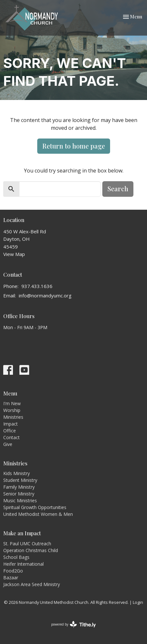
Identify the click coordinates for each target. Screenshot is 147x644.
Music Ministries (20, 500)
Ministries (13, 417)
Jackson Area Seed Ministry (32, 584)
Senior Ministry (19, 494)
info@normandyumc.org (45, 295)
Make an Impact (22, 533)
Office (10, 431)
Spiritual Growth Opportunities (35, 507)
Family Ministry (19, 487)
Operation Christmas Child (31, 550)
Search (118, 189)
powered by (73, 624)
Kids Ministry (17, 473)
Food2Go (13, 571)
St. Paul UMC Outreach (27, 544)
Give (8, 444)
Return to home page (74, 146)
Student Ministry (20, 480)
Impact (11, 424)
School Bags (16, 557)
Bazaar (11, 577)
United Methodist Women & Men (38, 514)
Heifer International (23, 564)
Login (138, 602)
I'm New (12, 403)
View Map (14, 254)
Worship (12, 410)
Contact (11, 437)
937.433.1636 (37, 286)
